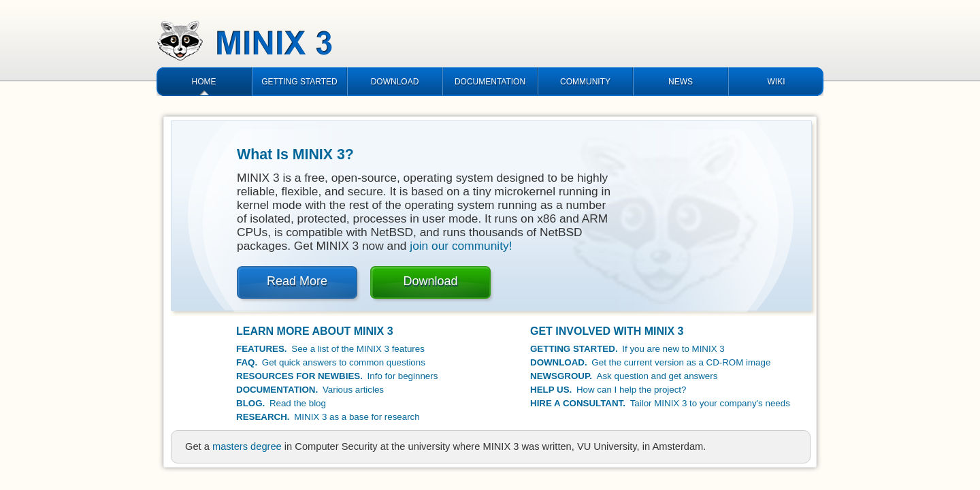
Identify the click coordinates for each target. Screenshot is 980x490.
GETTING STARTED (299, 82)
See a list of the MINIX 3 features (330, 349)
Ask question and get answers (624, 376)
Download (430, 281)
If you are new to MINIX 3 (627, 349)
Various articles (310, 390)
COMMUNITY (585, 82)
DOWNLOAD (395, 82)
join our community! (461, 246)
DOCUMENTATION (490, 82)
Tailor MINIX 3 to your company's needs (660, 403)
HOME (204, 82)
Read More (297, 281)
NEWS (681, 82)
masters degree (247, 446)
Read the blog (281, 403)
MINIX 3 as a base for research (328, 417)
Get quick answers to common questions (331, 362)
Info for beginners (337, 376)
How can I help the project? (608, 390)
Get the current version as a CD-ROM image (650, 362)
